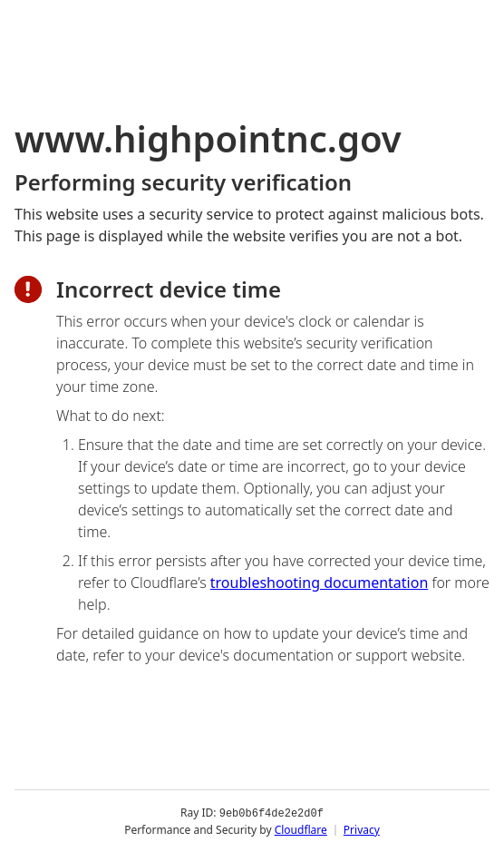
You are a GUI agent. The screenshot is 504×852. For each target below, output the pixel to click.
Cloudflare (301, 829)
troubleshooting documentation (320, 583)
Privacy (362, 829)
